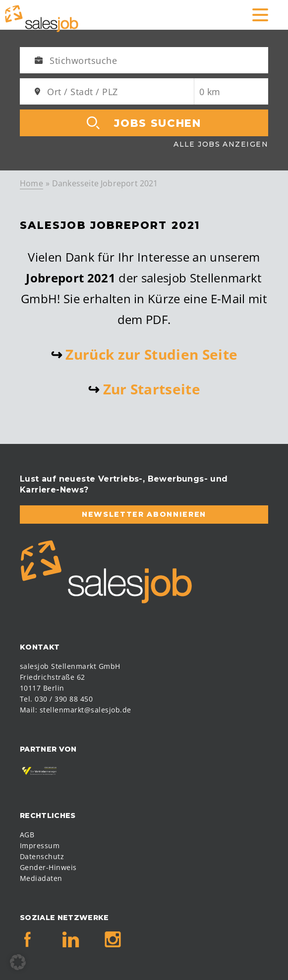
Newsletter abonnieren (144, 514)
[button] (18, 962)
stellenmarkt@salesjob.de (86, 710)
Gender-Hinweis (48, 867)
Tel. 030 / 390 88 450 (56, 699)
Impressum (40, 845)
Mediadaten (41, 878)
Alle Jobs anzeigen (221, 144)
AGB (27, 835)
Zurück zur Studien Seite (151, 354)
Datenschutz (42, 856)
